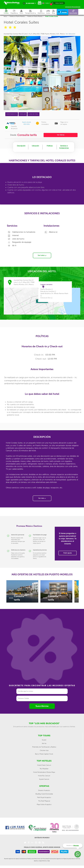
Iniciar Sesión (59, 3)
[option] (22, 592)
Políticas (50, 146)
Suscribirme (42, 706)
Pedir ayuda (68, 553)
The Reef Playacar (44, 801)
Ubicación (35, 146)
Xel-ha (44, 743)
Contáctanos (23, 859)
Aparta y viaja (38, 861)
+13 (76, 101)
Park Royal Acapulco (44, 797)
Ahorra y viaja (46, 861)
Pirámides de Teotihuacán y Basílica (44, 747)
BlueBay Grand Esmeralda (44, 794)
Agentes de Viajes (61, 859)
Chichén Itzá (44, 750)
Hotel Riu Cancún (44, 776)
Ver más (42, 498)
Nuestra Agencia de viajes (11, 859)
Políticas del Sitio (32, 859)
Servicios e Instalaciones (64, 147)
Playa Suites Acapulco (44, 804)
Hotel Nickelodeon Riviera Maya (44, 772)
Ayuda (69, 859)
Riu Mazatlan (44, 769)
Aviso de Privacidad (43, 859)
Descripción (21, 146)
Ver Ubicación (70, 34)
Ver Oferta (61, 135)
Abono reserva (75, 859)
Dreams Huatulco (44, 790)
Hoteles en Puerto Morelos (17, 16)
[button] (31, 12)
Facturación (52, 859)
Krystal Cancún (44, 779)
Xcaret (44, 740)
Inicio (5, 16)
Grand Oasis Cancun (44, 765)
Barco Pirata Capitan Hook (44, 754)
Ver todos (42, 255)
